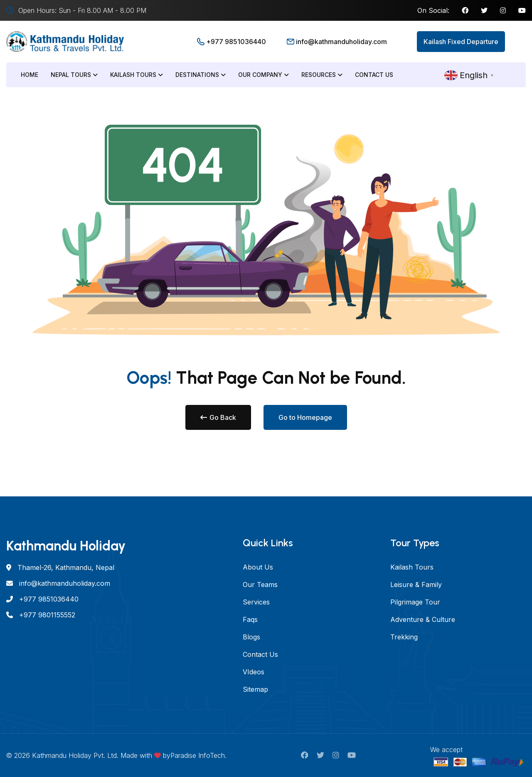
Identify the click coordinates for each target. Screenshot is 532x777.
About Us (258, 567)
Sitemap (255, 689)
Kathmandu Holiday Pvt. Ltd (74, 755)
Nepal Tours (74, 75)
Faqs (250, 619)
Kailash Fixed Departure (461, 42)
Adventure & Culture (423, 619)
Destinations (201, 75)
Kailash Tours (137, 75)
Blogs (251, 637)
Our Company (264, 75)
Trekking (404, 637)
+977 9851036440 (236, 42)
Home (30, 75)
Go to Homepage (305, 417)
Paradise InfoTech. (198, 755)
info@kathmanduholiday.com (341, 42)
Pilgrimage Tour (415, 602)
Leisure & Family (416, 585)
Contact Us (374, 75)
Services (256, 602)
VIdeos (254, 672)
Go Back (218, 417)
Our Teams (260, 585)
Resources (322, 75)
